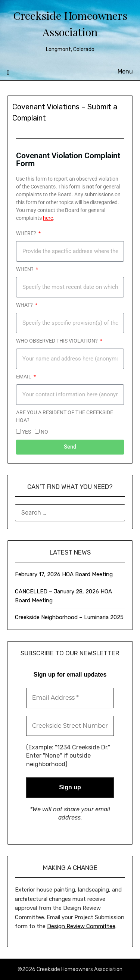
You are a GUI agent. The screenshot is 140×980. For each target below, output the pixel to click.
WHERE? (27, 233)
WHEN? (25, 269)
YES (27, 432)
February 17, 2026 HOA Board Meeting (64, 574)
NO (44, 432)
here (48, 218)
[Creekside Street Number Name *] (70, 726)
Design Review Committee (81, 926)
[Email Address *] (70, 698)
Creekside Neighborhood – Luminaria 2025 (69, 617)
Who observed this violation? (57, 341)
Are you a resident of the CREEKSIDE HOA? (65, 416)
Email (24, 377)
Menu (125, 71)
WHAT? (25, 305)
